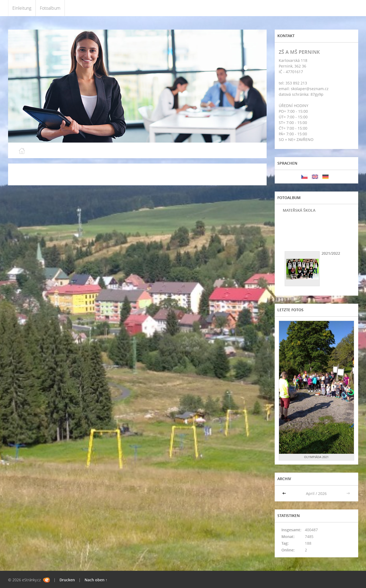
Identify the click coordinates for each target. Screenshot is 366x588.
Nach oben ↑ (96, 580)
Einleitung (22, 8)
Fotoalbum (50, 8)
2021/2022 (331, 253)
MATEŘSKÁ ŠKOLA (299, 210)
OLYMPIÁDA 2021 (316, 457)
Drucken (67, 580)
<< (285, 493)
